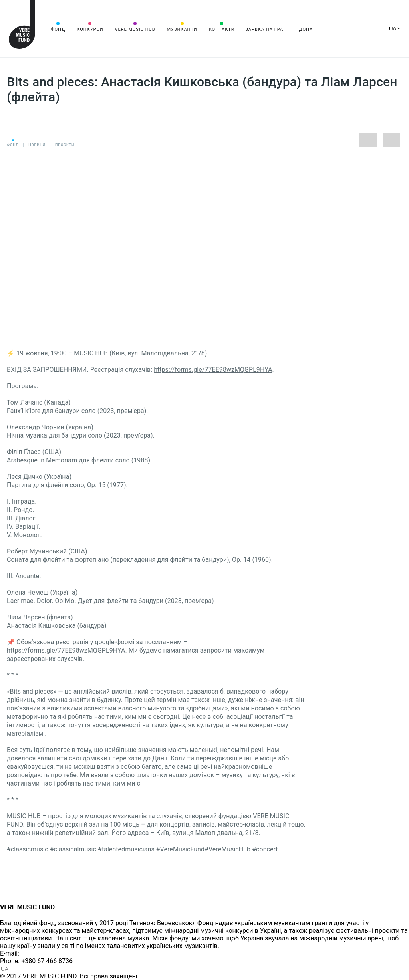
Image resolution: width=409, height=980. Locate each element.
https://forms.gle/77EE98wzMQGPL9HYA (213, 370)
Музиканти (182, 29)
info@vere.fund (42, 953)
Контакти (222, 29)
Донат (307, 29)
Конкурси (90, 29)
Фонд (58, 29)
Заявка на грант (267, 29)
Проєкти (65, 145)
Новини (37, 145)
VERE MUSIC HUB (135, 29)
